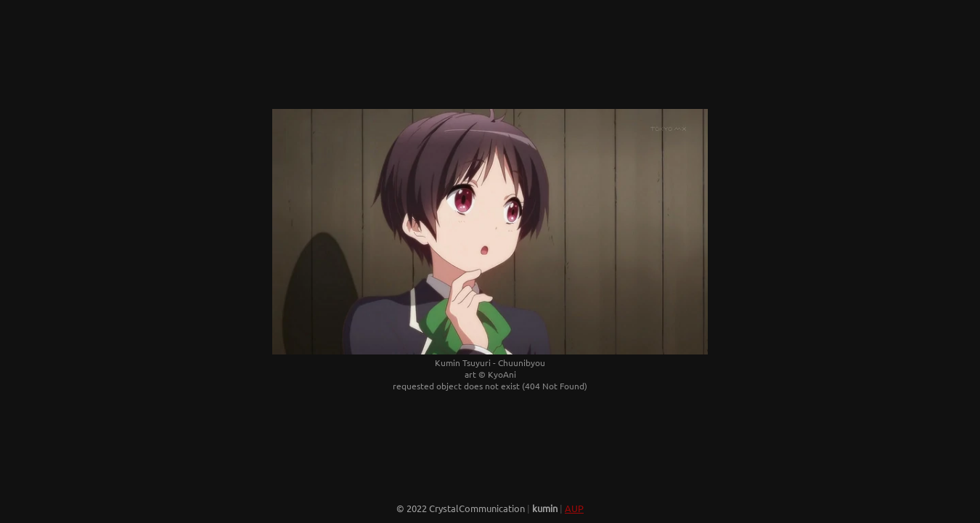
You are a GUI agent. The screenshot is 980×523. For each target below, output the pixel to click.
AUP (574, 508)
